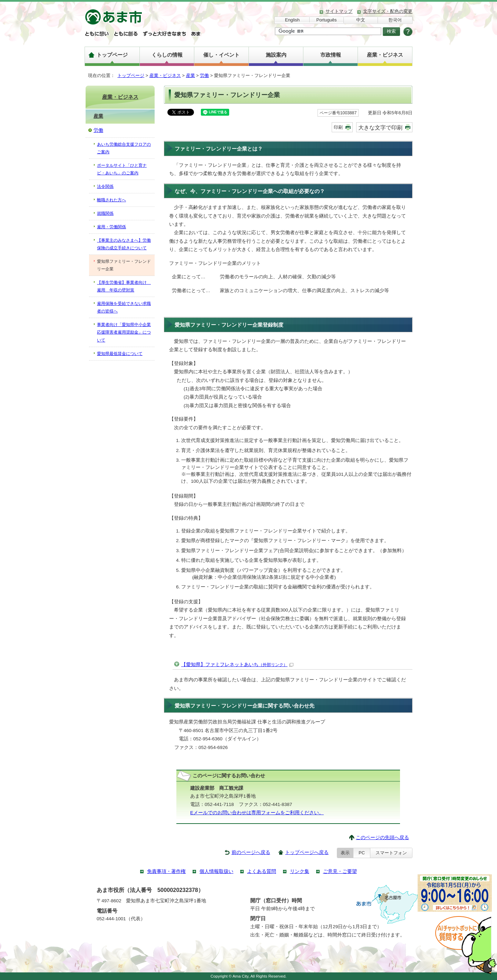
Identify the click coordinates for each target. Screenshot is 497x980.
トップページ (112, 55)
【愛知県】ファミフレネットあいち (237, 665)
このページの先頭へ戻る (382, 838)
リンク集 (300, 871)
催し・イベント (221, 55)
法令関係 (105, 186)
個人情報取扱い (216, 871)
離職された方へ (111, 200)
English (292, 20)
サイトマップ (339, 11)
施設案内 (276, 55)
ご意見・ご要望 (340, 871)
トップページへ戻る (307, 852)
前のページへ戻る (251, 852)
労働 (204, 75)
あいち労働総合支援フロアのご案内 (124, 148)
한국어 (395, 20)
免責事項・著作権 (166, 871)
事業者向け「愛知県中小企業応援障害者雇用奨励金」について (124, 332)
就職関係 (105, 213)
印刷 (338, 127)
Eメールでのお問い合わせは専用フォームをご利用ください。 (257, 813)
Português (327, 20)
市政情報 (331, 55)
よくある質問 (262, 871)
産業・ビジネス (385, 55)
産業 (191, 75)
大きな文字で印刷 (380, 127)
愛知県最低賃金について (120, 354)
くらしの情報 (167, 55)
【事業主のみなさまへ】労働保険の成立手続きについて (124, 244)
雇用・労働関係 (111, 227)
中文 (361, 20)
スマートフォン (391, 853)
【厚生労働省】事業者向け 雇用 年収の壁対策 (124, 286)
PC (362, 853)
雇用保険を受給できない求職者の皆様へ (124, 307)
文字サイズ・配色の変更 (388, 11)
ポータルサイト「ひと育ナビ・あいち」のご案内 (122, 169)
